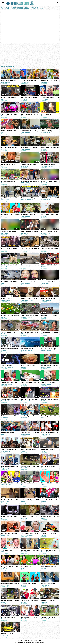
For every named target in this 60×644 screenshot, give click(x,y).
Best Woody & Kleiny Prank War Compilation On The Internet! (9, 81)
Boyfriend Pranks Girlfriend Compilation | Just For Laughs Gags (30, 534)
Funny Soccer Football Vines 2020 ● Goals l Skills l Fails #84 (10, 316)
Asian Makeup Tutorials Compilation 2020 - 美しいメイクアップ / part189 (30, 282)
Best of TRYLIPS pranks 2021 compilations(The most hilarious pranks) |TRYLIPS (30, 500)
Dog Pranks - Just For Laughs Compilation (30, 517)
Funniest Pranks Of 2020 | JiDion (9, 98)
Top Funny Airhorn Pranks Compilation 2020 (29, 98)
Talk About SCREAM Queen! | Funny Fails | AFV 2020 (10, 383)
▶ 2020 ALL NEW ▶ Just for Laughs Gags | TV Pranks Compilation (10, 198)
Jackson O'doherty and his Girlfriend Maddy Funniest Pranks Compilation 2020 (29, 165)
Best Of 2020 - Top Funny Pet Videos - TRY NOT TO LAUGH (30, 383)
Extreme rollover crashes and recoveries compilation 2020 (30, 265)
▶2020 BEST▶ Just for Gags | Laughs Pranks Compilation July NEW (30, 131)
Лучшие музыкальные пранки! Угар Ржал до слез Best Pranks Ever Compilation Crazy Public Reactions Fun (10, 450)
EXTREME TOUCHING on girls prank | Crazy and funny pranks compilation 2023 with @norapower (10, 534)
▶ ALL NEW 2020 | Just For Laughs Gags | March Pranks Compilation (30, 148)
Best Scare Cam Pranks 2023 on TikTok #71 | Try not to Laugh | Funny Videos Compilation (10, 584)
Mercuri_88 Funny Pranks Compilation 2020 (9, 248)
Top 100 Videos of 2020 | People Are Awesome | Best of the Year (11, 366)
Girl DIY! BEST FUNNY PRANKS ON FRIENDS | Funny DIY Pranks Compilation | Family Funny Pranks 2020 (10, 215)
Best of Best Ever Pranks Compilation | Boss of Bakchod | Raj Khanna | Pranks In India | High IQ (30, 450)
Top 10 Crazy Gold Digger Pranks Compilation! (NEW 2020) (9, 114)
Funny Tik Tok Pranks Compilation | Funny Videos (29, 567)
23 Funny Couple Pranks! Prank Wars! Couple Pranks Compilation (29, 584)
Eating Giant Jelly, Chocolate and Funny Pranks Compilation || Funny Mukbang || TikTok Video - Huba (11, 567)
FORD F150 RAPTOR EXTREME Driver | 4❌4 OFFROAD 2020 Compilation (30, 248)
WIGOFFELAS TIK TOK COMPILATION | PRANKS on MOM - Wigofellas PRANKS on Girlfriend (10, 550)
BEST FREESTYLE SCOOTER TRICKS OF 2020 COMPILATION (10, 349)
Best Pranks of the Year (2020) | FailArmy (8, 165)
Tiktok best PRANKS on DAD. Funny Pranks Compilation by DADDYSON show (10, 483)
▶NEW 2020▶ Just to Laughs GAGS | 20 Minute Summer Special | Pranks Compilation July (30, 181)
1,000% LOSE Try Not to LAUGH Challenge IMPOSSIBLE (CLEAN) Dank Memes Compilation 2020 (29, 366)
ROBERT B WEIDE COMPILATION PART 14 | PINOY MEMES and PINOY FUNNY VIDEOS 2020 (9, 299)
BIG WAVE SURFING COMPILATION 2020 (27, 349)
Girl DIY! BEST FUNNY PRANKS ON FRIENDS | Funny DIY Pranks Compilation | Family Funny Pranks (30, 601)
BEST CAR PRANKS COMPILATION (7, 634)
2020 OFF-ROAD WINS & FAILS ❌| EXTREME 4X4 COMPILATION (30, 332)
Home (20, 641)
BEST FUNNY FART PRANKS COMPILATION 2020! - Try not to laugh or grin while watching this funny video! (30, 114)
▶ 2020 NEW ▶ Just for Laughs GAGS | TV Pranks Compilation (9, 181)
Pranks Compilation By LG (9, 517)
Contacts (34, 641)
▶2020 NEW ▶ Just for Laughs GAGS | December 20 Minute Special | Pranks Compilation (30, 215)
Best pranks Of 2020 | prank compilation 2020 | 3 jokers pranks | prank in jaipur (29, 198)
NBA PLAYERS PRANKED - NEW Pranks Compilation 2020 (10, 131)
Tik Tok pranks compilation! (10, 416)
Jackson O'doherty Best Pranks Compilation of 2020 (10, 232)
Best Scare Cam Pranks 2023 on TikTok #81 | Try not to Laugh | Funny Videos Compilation (10, 500)
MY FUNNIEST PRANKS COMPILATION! (8, 617)
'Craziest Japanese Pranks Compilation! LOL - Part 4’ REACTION (29, 416)
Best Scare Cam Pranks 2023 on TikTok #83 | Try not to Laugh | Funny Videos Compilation (30, 466)
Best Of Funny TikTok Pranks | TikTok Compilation (10, 601)
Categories (26, 641)
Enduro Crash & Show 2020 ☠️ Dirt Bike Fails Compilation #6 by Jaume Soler (30, 316)
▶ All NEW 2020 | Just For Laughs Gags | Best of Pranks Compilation (10, 148)
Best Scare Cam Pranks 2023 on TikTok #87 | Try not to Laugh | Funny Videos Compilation (30, 550)
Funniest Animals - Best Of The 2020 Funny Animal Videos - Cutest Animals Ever (10, 265)
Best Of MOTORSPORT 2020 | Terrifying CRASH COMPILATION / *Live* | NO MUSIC (10, 282)
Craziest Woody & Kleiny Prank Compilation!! (29, 81)
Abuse (40, 641)
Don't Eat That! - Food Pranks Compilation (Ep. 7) (30, 433)
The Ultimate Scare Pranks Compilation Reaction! (29, 483)
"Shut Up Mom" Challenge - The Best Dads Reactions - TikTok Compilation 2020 (9, 399)
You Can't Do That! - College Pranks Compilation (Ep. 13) (30, 617)
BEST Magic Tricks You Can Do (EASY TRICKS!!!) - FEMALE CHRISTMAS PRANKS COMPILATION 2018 (10, 466)
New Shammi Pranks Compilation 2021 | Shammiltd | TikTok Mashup (10, 433)
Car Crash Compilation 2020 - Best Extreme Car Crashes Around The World (30, 399)
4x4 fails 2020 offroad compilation (8, 332)
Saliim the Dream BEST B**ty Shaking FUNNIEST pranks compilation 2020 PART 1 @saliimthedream (30, 232)
